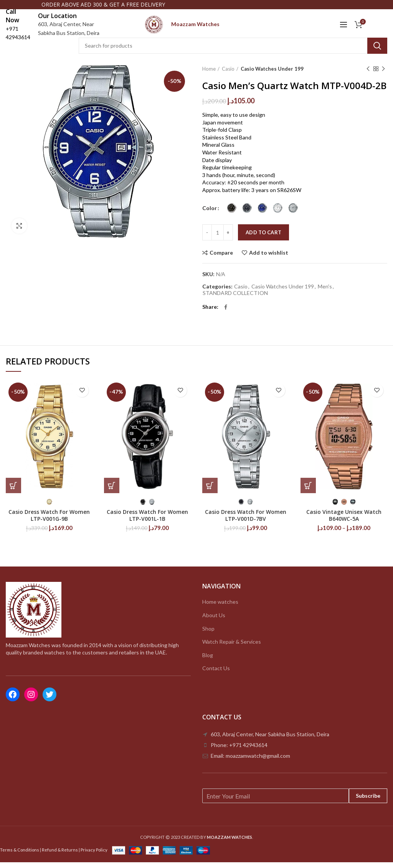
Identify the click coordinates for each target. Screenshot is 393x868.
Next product (383, 74)
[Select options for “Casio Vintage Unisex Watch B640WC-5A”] (308, 491)
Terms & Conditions (20, 855)
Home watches (220, 607)
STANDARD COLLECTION (235, 299)
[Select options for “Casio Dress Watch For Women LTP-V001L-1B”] (112, 491)
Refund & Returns (60, 855)
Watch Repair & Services (232, 647)
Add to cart (263, 238)
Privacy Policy (94, 855)
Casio (228, 74)
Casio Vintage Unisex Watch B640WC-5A (344, 521)
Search (377, 51)
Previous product (368, 74)
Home (209, 74)
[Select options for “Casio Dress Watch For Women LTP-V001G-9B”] (13, 491)
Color (210, 214)
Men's (325, 292)
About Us (214, 620)
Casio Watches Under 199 (272, 74)
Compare (221, 258)
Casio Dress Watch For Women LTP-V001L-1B (147, 521)
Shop (208, 634)
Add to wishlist (269, 258)
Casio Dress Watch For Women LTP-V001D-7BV (246, 521)
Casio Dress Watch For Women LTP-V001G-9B (49, 521)
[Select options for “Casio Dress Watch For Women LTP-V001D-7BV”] (210, 491)
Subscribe (368, 801)
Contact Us (216, 674)
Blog (208, 660)
